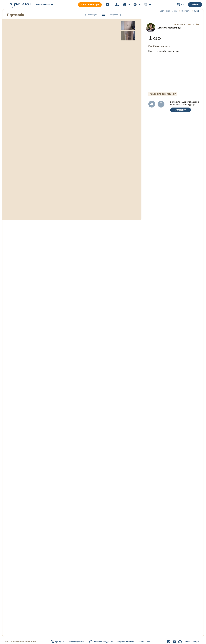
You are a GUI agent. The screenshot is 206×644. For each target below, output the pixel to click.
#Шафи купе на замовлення (163, 94)
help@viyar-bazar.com (125, 642)
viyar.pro (196, 642)
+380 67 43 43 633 (145, 642)
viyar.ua (187, 642)
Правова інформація (76, 642)
